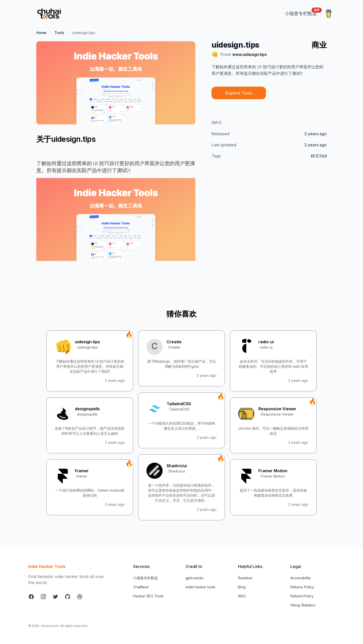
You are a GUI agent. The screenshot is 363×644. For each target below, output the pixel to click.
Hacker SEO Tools (148, 596)
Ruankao (245, 578)
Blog (242, 587)
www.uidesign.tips (249, 54)
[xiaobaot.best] (301, 13)
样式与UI (319, 156)
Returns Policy (302, 587)
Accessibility (301, 578)
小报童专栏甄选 (145, 578)
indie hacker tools (200, 587)
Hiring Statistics (303, 605)
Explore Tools (239, 93)
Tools (59, 33)
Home (41, 33)
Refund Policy (302, 596)
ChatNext (141, 587)
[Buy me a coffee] (329, 14)
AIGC (242, 596)
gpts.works (195, 578)
